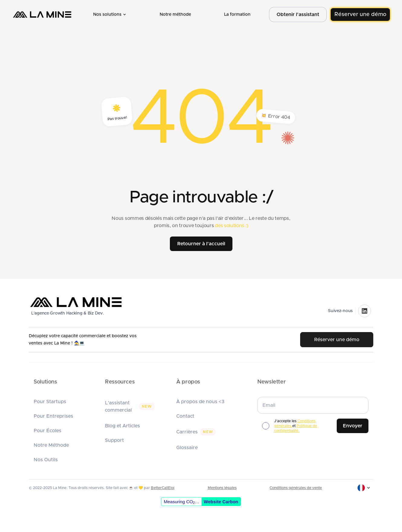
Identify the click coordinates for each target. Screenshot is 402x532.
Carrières (187, 432)
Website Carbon (221, 502)
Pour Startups (50, 402)
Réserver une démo (360, 15)
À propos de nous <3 (200, 402)
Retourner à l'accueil (201, 244)
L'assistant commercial (118, 406)
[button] (110, 15)
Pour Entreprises (53, 416)
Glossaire (187, 448)
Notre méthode (175, 15)
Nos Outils (46, 460)
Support (114, 440)
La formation (237, 15)
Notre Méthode (51, 445)
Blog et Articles (122, 426)
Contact (185, 416)
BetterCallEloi (163, 488)
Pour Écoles (47, 431)
